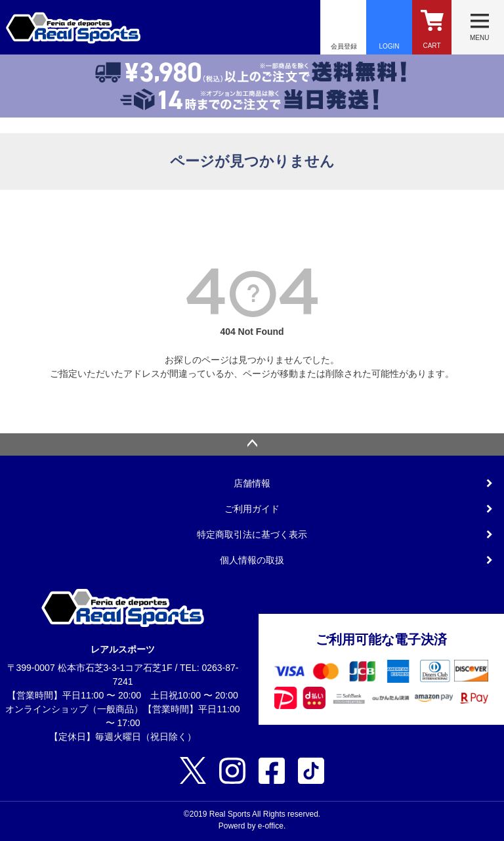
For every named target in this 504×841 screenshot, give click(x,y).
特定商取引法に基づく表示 (252, 534)
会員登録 (344, 46)
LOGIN (389, 46)
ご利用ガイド (252, 509)
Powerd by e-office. (252, 826)
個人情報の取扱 (252, 560)
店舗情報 (252, 483)
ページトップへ (252, 444)
